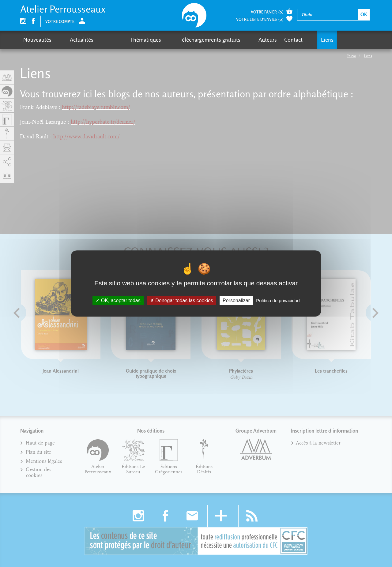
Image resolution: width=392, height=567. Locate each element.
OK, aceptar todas (118, 300)
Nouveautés (37, 40)
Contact (239, 40)
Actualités (71, 40)
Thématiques (113, 40)
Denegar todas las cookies (182, 300)
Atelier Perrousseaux (63, 9)
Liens (261, 40)
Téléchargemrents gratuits (166, 40)
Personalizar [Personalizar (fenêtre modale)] (236, 300)
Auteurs (213, 40)
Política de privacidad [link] (278, 300)
